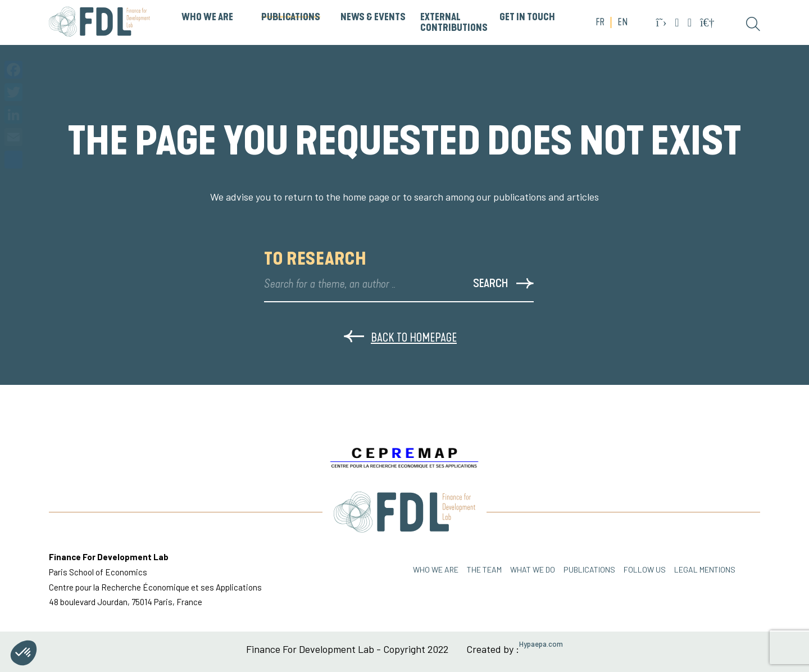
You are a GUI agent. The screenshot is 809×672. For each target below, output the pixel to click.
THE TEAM (484, 569)
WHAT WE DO (533, 569)
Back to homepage (400, 337)
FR (600, 22)
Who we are (436, 569)
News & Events (373, 17)
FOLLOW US (645, 569)
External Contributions (454, 23)
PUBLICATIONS (291, 17)
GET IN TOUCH (527, 17)
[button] (24, 653)
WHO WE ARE (207, 17)
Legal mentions (705, 569)
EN (622, 22)
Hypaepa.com (541, 644)
